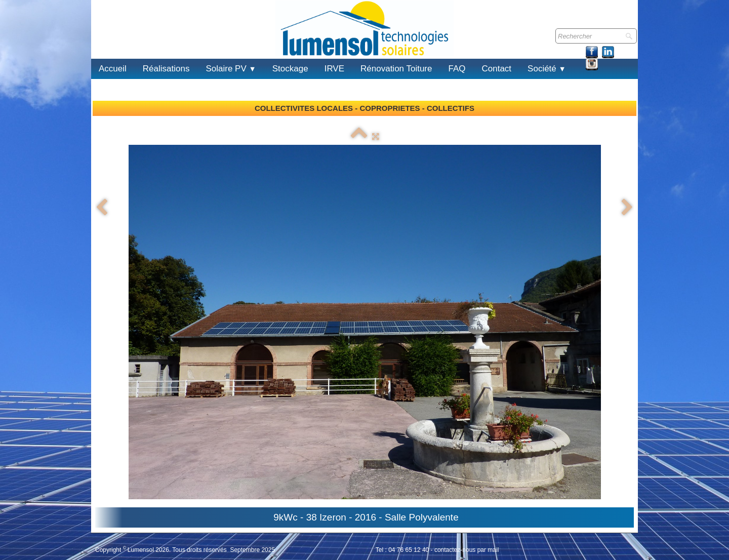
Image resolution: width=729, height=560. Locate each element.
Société (547, 69)
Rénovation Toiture (396, 69)
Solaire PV (231, 69)
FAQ (457, 69)
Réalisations (166, 69)
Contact (497, 69)
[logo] (103, 40)
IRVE (334, 69)
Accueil (113, 69)
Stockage (290, 69)
